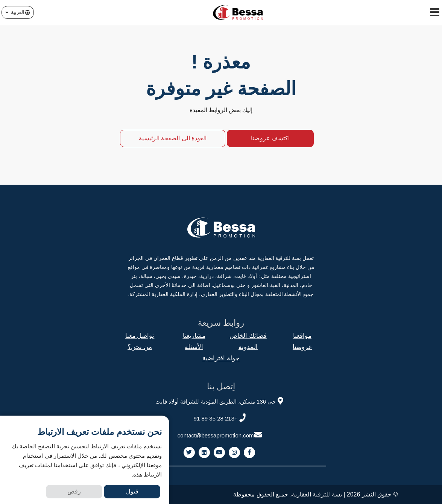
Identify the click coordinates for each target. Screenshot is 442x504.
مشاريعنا (194, 336)
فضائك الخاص (248, 336)
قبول (132, 491)
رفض (74, 491)
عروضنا (302, 347)
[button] (18, 12)
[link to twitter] (189, 452)
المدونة (248, 347)
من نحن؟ (140, 347)
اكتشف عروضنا (270, 138)
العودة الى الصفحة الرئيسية (173, 138)
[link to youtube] (219, 452)
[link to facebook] (249, 452)
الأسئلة (194, 347)
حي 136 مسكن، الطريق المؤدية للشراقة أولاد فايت (220, 400)
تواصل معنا (140, 336)
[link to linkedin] (204, 452)
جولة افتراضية (221, 358)
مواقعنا (302, 336)
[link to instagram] (234, 452)
